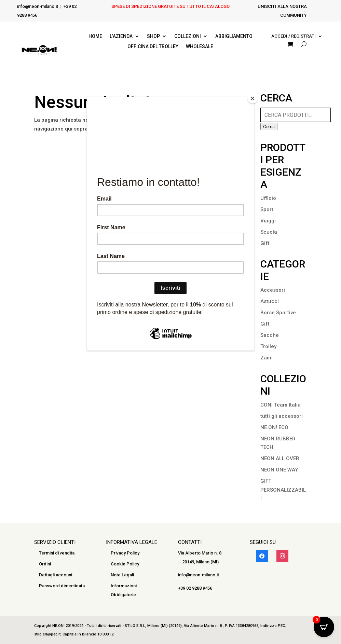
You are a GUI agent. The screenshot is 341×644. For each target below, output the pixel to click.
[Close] (253, 98)
